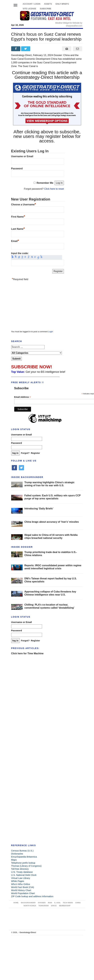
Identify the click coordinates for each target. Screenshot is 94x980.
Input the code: (20, 253)
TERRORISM (44, 906)
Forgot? (25, 453)
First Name (18, 216)
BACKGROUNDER (28, 903)
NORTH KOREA (30, 906)
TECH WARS (68, 903)
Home (16, 903)
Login (51, 332)
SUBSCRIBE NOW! (32, 367)
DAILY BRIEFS (62, 4)
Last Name (18, 229)
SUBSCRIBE (46, 9)
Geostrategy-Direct (27, 932)
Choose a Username (24, 204)
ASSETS (48, 4)
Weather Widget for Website (67, 23)
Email (15, 241)
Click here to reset (54, 189)
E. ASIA (57, 903)
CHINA (78, 903)
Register (35, 453)
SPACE (54, 906)
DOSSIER (42, 903)
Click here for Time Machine (27, 653)
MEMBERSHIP (65, 906)
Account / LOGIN (32, 4)
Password (17, 169)
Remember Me (45, 183)
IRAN (50, 903)
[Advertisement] (34, 306)
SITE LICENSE (29, 9)
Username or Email (22, 156)
